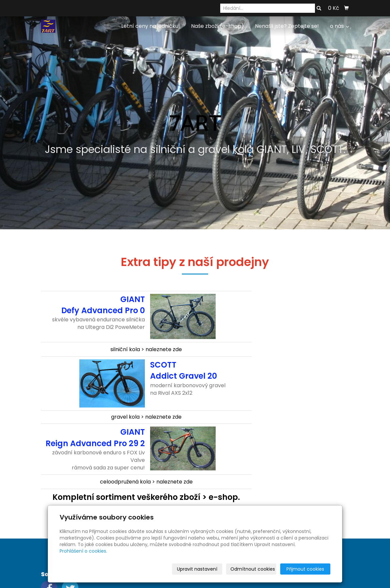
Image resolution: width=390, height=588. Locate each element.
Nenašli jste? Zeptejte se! (287, 26)
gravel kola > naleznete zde (146, 417)
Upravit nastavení (197, 569)
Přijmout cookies (305, 569)
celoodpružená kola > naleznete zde (146, 482)
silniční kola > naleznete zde (146, 349)
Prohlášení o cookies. (83, 551)
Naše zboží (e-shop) (217, 26)
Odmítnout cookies (253, 569)
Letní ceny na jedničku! (151, 26)
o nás (340, 26)
